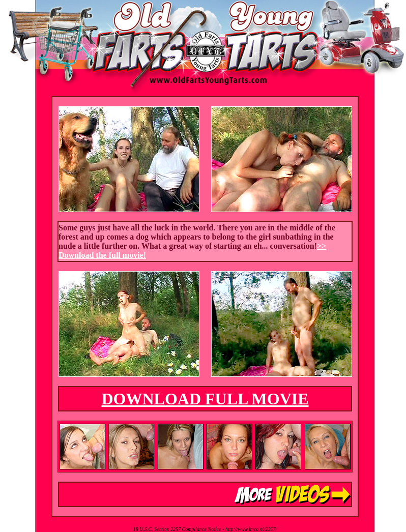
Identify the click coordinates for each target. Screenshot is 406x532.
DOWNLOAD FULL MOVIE (205, 399)
